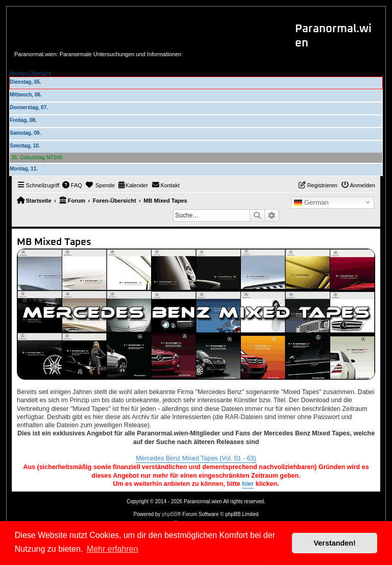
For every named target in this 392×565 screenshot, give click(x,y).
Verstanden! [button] (335, 543)
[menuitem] (72, 185)
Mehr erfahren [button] (113, 549)
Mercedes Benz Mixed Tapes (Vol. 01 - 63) (196, 458)
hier (248, 484)
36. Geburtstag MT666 (37, 157)
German (311, 203)
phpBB (169, 514)
